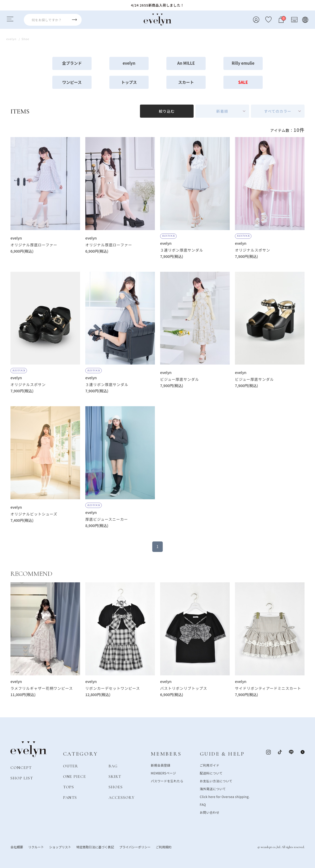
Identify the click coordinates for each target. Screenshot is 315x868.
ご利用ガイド (210, 765)
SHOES (116, 787)
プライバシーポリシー (135, 847)
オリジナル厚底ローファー (34, 245)
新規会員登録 (161, 765)
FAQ (203, 804)
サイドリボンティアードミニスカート (268, 688)
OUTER (71, 766)
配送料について (211, 773)
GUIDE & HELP (222, 754)
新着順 (222, 111)
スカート (186, 82)
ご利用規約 (164, 847)
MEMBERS (166, 754)
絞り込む (167, 111)
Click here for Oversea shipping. (225, 796)
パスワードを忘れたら (167, 781)
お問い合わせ (210, 812)
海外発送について (213, 788)
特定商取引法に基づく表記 (95, 847)
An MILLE (186, 63)
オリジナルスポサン (253, 250)
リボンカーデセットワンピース (113, 688)
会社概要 (17, 847)
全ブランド (72, 63)
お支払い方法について (216, 781)
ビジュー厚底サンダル (180, 379)
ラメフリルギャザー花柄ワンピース (42, 688)
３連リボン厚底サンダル (182, 250)
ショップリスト (60, 847)
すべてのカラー (278, 111)
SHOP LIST (22, 778)
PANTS (70, 797)
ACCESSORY (122, 797)
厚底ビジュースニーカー (107, 519)
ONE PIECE (75, 776)
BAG (113, 766)
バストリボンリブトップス (184, 688)
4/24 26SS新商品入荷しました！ (158, 5)
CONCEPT (21, 767)
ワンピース (72, 82)
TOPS (69, 787)
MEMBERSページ (163, 773)
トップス (129, 82)
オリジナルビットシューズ (34, 514)
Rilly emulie (243, 63)
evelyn (129, 63)
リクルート (36, 847)
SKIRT (115, 776)
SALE (243, 82)
